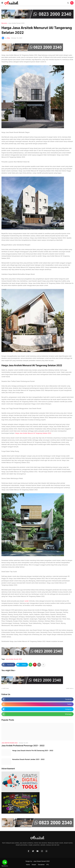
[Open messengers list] (5, 862)
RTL (48, 865)
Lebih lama (69, 688)
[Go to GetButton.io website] (5, 866)
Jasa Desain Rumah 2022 (41, 861)
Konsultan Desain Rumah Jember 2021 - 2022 (28, 759)
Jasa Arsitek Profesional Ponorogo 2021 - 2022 (23, 746)
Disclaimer (41, 865)
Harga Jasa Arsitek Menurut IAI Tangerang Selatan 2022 (33, 433)
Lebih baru (6, 688)
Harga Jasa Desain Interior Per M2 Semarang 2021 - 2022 (33, 751)
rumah (27, 601)
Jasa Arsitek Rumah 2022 (16, 23)
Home (28, 865)
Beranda (4, 23)
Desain (34, 865)
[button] (2, 3)
